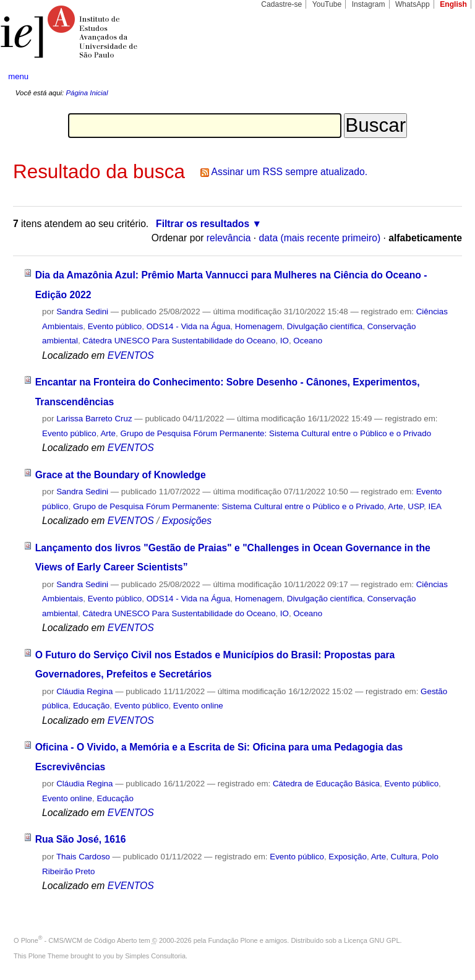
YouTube (327, 4)
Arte (108, 433)
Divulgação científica (325, 326)
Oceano (308, 341)
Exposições (187, 521)
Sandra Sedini (82, 312)
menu (18, 76)
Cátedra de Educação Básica (326, 784)
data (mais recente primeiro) (320, 238)
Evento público (115, 326)
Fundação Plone (233, 940)
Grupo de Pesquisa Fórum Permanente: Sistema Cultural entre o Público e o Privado (276, 433)
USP (416, 506)
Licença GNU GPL (372, 940)
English (453, 4)
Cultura (404, 857)
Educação (91, 706)
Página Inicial (87, 93)
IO (285, 341)
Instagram (369, 4)
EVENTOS (131, 355)
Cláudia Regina (84, 691)
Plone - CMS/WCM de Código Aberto (79, 940)
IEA (435, 506)
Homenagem (259, 326)
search (442, 77)
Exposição (348, 857)
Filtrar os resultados (203, 224)
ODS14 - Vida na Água (189, 326)
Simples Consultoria (155, 956)
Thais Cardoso (83, 857)
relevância (229, 238)
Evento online (198, 706)
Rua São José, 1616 (81, 839)
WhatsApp (413, 4)
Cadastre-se (281, 4)
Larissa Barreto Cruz (94, 419)
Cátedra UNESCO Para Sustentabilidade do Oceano (179, 341)
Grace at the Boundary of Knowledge (121, 475)
